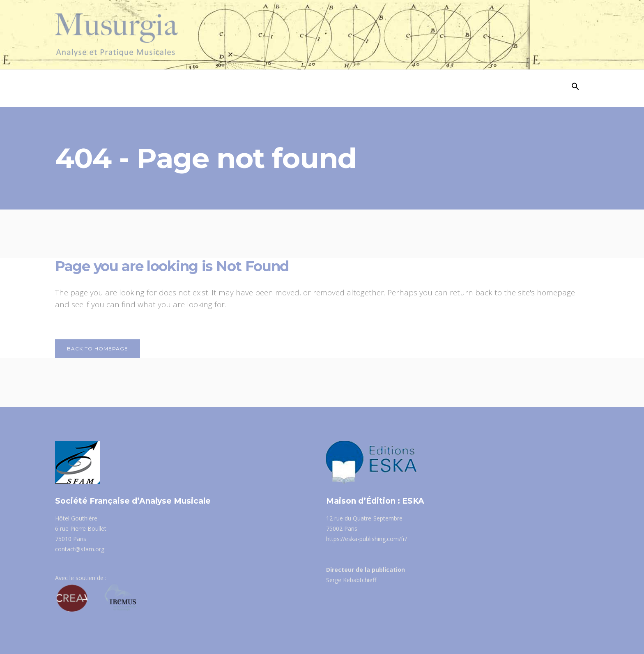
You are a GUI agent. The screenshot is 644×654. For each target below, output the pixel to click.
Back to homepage (98, 349)
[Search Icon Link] (575, 88)
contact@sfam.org (80, 549)
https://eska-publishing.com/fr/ (367, 539)
